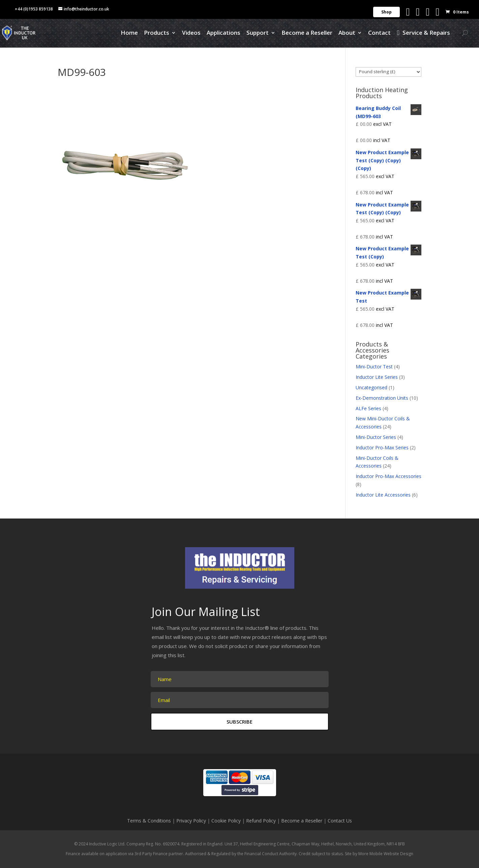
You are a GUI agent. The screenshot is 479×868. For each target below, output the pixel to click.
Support (258, 33)
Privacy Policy (191, 821)
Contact (379, 33)
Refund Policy (261, 821)
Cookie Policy (226, 821)
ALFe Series (368, 408)
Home (129, 33)
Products (157, 33)
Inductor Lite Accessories (383, 495)
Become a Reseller (307, 33)
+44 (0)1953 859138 (34, 9)
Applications (223, 33)
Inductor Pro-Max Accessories (388, 476)
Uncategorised (371, 387)
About (347, 33)
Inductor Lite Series (377, 377)
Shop (386, 12)
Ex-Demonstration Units (382, 398)
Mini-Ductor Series (376, 437)
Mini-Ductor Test (374, 367)
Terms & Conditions (149, 821)
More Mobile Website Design (386, 854)
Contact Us (340, 821)
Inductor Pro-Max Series (382, 447)
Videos (191, 33)
